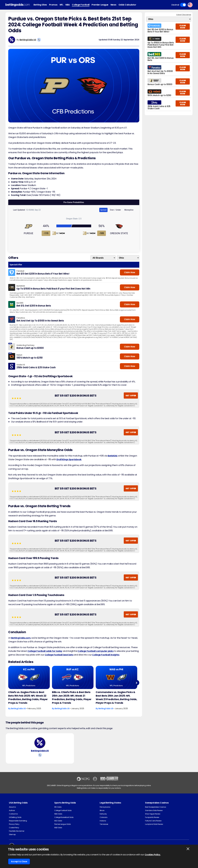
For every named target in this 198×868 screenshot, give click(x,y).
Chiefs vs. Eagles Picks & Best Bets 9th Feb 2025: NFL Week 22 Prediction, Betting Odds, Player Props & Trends (28, 697)
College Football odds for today (45, 651)
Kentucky (103, 814)
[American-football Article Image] (29, 677)
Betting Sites (40, 5)
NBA (68, 5)
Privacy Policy (14, 824)
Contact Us (13, 814)
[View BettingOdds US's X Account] (39, 40)
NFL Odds (58, 807)
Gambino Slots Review (154, 810)
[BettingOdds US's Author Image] (40, 743)
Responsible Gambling (18, 821)
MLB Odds (58, 828)
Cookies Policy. (153, 855)
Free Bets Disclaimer (17, 831)
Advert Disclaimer (184, 15)
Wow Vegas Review (153, 814)
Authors (12, 810)
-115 (46, 233)
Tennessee (104, 824)
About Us (12, 807)
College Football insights (106, 655)
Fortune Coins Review (153, 821)
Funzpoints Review (152, 817)
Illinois (102, 810)
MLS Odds (58, 821)
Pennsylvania (105, 807)
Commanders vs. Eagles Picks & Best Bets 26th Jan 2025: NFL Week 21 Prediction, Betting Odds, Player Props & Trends (116, 697)
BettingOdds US (28, 40)
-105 (101, 233)
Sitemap (12, 834)
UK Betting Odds (15, 817)
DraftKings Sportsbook (69, 459)
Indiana (103, 821)
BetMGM (112, 456)
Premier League (100, 5)
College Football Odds (63, 810)
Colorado (103, 817)
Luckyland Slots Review (154, 824)
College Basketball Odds (64, 817)
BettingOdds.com (21, 638)
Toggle (183, 5)
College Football (81, 5)
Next (136, 683)
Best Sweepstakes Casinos (156, 807)
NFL (62, 5)
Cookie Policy (14, 828)
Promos (53, 5)
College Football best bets (59, 655)
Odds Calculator (127, 5)
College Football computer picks (95, 651)
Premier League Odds (63, 824)
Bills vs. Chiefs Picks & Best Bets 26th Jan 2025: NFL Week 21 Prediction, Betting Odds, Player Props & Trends (72, 697)
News (113, 5)
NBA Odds (58, 814)
